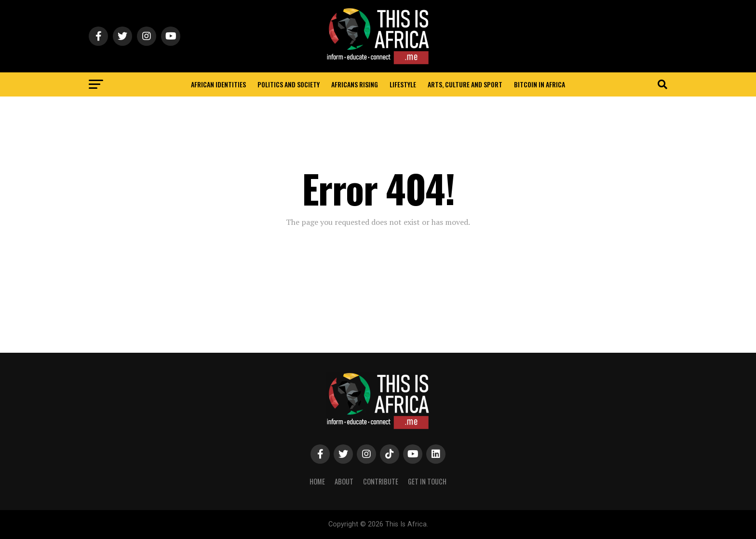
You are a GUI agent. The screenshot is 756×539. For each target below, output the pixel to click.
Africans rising (355, 84)
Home (317, 481)
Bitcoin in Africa (540, 84)
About (344, 481)
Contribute (381, 481)
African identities (218, 84)
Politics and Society (289, 84)
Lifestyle (403, 84)
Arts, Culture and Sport (465, 84)
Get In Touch (427, 481)
